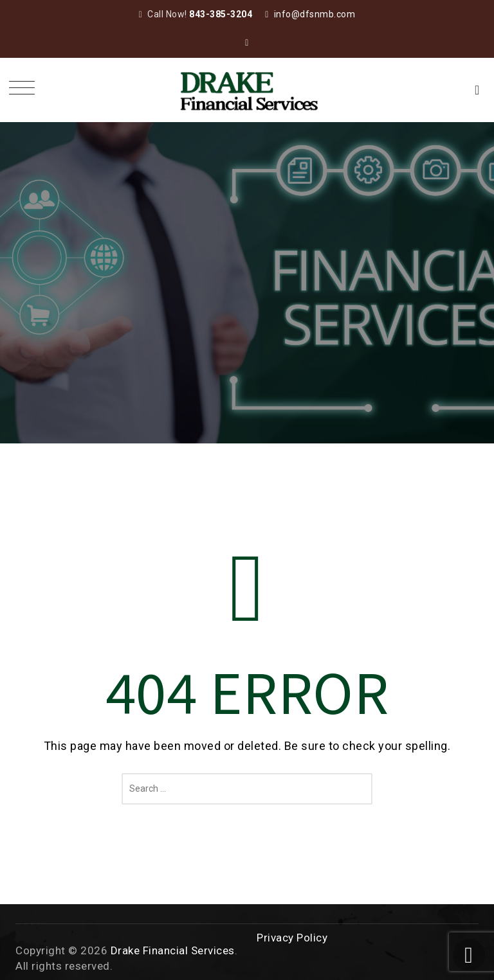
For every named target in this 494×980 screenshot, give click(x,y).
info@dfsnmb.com (315, 14)
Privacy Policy (292, 938)
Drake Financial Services (173, 950)
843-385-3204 (221, 14)
